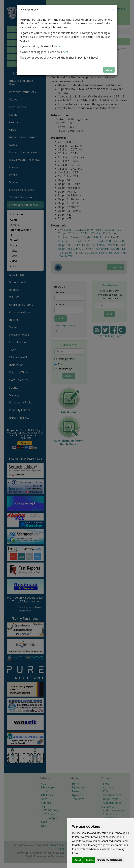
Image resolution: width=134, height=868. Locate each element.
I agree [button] (77, 860)
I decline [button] (89, 860)
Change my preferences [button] (110, 860)
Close (109, 70)
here (57, 46)
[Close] (113, 9)
